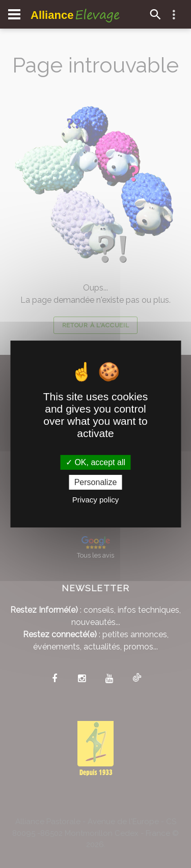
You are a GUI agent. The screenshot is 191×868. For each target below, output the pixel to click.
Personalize (96, 482)
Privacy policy (96, 500)
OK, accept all (95, 462)
